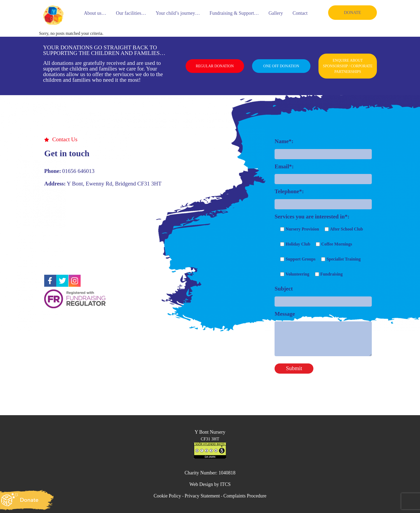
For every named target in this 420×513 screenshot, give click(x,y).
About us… (95, 13)
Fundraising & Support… (234, 13)
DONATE (352, 12)
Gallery (276, 13)
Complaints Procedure (245, 496)
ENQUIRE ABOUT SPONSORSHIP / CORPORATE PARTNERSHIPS (348, 66)
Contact (300, 13)
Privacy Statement (202, 496)
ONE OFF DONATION (281, 66)
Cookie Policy (167, 496)
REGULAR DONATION (215, 66)
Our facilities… (131, 13)
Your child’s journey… (178, 13)
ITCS (225, 484)
